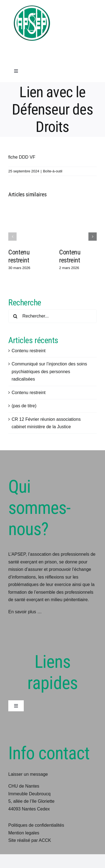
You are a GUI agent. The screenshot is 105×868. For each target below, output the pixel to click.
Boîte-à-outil (53, 171)
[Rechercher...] (53, 316)
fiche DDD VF (22, 157)
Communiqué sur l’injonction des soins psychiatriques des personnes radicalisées (49, 371)
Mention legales (24, 833)
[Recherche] (15, 316)
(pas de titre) (24, 406)
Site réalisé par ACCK (30, 840)
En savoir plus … (25, 612)
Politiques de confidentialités (36, 825)
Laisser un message (28, 774)
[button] (12, 237)
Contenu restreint (19, 256)
